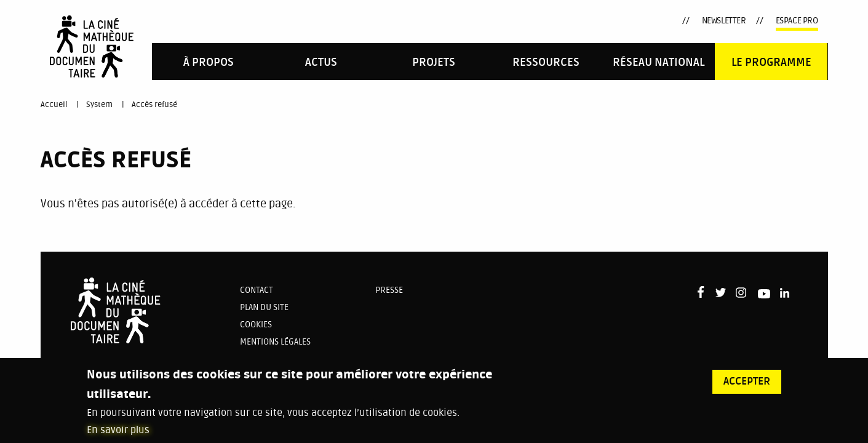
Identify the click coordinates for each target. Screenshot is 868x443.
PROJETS (434, 62)
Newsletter (724, 21)
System (99, 105)
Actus (321, 62)
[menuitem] (208, 61)
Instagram (603, 21)
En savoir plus (118, 437)
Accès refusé (154, 105)
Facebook (565, 19)
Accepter (747, 388)
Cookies (256, 325)
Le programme (771, 62)
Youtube (626, 23)
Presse (389, 290)
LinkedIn (647, 21)
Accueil (54, 105)
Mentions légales (275, 342)
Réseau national (659, 62)
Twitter (583, 21)
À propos (209, 62)
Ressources (546, 62)
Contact (257, 290)
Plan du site (264, 307)
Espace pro (797, 21)
